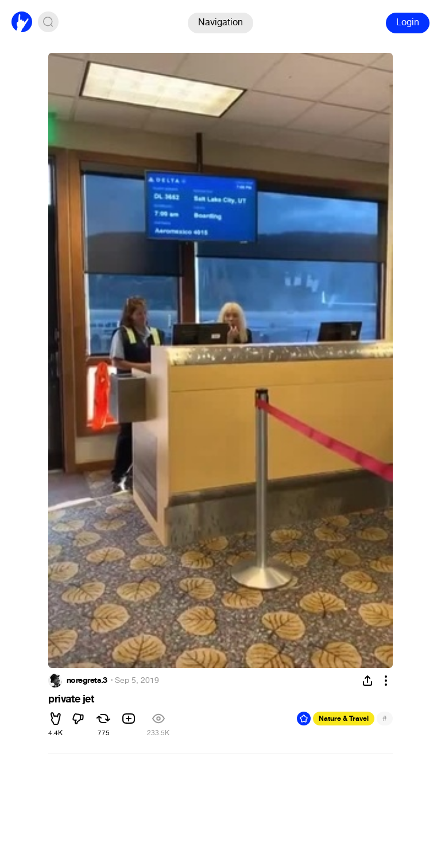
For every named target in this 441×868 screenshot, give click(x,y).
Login (408, 22)
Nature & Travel (344, 719)
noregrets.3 (87, 681)
